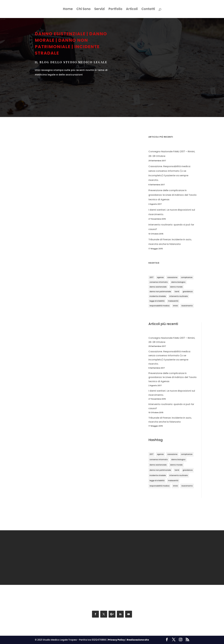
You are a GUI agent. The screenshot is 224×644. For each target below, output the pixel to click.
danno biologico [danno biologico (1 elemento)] (178, 282)
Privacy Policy (116, 640)
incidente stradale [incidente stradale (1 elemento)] (158, 296)
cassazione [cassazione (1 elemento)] (172, 277)
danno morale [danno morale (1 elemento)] (176, 287)
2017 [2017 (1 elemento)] (151, 277)
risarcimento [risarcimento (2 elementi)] (187, 306)
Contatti (148, 10)
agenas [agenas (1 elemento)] (160, 277)
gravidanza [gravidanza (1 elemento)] (188, 291)
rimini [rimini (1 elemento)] (175, 306)
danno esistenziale (60, 34)
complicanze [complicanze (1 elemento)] (187, 277)
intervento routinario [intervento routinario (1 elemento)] (179, 296)
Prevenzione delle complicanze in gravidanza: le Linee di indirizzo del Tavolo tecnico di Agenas (172, 195)
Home (68, 10)
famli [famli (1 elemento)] (177, 291)
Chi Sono (83, 10)
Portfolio (115, 10)
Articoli (132, 10)
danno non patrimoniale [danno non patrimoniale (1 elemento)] (160, 291)
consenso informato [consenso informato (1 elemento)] (159, 282)
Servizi (99, 10)
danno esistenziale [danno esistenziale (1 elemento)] (158, 287)
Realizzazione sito (138, 640)
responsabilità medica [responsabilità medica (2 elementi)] (159, 306)
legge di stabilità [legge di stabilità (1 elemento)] (157, 301)
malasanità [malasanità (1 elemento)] (173, 301)
